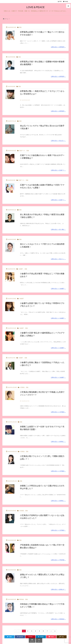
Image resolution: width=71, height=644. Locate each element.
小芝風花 (22, 387)
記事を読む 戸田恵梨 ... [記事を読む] (58, 560)
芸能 (20, 27)
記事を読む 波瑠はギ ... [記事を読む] (58, 589)
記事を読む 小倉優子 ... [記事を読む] (58, 289)
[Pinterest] (30, 637)
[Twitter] (9, 637)
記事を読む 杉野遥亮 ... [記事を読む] (58, 47)
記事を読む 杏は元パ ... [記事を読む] (58, 141)
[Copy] (62, 637)
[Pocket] (51, 637)
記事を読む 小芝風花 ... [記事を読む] (58, 412)
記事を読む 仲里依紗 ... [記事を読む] (58, 619)
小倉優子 (21, 269)
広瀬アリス (22, 151)
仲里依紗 (21, 599)
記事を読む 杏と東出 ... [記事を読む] (58, 229)
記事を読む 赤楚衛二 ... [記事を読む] (58, 442)
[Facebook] (20, 637)
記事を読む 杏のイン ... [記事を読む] (58, 259)
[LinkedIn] (41, 637)
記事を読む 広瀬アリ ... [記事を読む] (58, 170)
